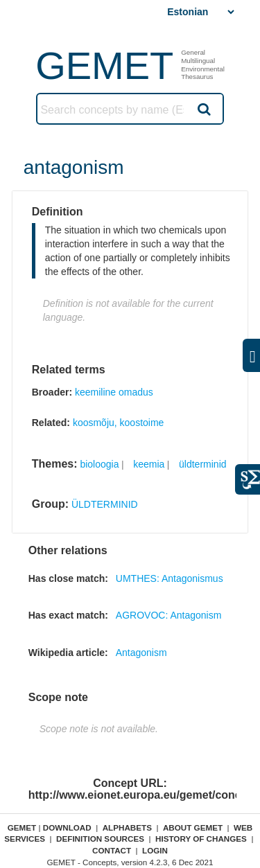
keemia (149, 464)
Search (203, 109)
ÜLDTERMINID (105, 504)
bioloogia (99, 464)
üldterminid (202, 464)
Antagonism (141, 653)
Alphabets (127, 827)
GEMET (104, 65)
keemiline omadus (114, 392)
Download (67, 827)
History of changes (201, 839)
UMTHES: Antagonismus (170, 578)
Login (155, 850)
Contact (112, 850)
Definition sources (100, 839)
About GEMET (193, 827)
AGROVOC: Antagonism (169, 615)
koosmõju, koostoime (119, 423)
